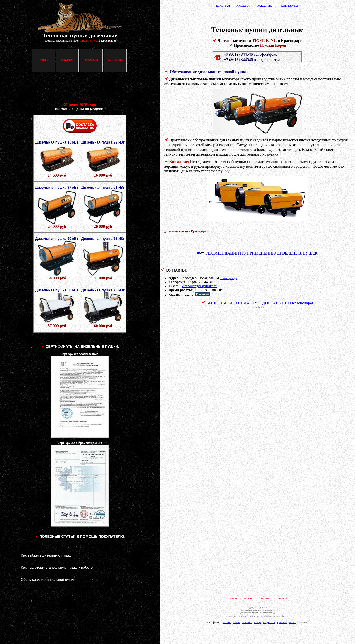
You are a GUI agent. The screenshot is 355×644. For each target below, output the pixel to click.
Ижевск (237, 622)
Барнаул (258, 622)
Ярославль (282, 622)
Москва (292, 622)
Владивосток (269, 622)
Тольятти (227, 622)
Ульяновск (247, 622)
